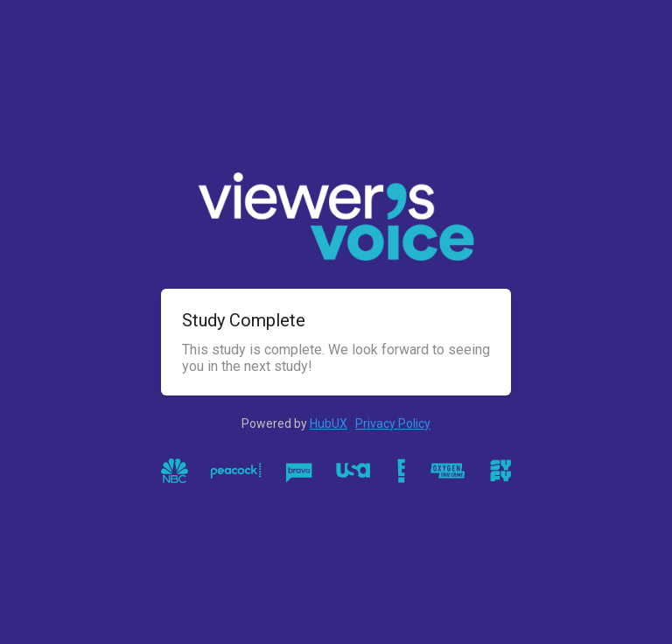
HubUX (329, 423)
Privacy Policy (393, 423)
